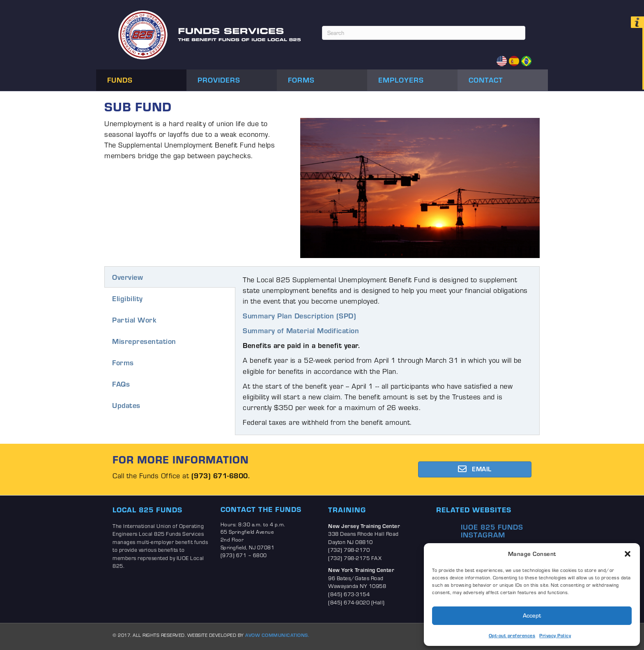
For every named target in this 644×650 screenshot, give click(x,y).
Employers (401, 80)
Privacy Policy (555, 635)
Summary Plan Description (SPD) (299, 316)
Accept (532, 615)
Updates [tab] (126, 405)
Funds (120, 80)
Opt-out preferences (512, 635)
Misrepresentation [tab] (144, 341)
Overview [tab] (128, 277)
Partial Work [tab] (134, 320)
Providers (219, 80)
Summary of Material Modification (301, 330)
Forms (301, 80)
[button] (628, 554)
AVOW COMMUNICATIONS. (277, 635)
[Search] (424, 33)
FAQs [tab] (121, 384)
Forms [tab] (123, 362)
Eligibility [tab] (128, 298)
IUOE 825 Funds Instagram (492, 531)
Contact (486, 80)
